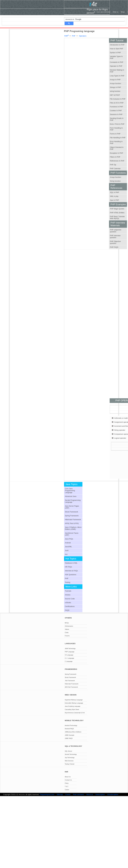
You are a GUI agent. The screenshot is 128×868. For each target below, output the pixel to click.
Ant (66, 554)
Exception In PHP (116, 153)
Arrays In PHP (115, 80)
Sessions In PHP (116, 114)
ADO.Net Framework (71, 687)
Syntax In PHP (115, 53)
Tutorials (68, 591)
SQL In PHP (114, 192)
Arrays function (115, 83)
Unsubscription (113, 794)
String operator (120, 430)
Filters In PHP (115, 157)
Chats (67, 633)
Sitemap (60, 794)
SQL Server (68, 751)
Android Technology (71, 725)
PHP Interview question (115, 237)
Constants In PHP (117, 62)
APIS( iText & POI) (72, 523)
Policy (67, 783)
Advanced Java (71, 496)
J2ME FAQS (69, 738)
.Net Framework (70, 681)
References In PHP (117, 161)
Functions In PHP (116, 107)
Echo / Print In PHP (117, 124)
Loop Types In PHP (117, 76)
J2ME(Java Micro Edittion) (73, 732)
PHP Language (70, 652)
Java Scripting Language (73, 706)
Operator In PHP (116, 66)
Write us (116, 12)
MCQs (67, 623)
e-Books (68, 603)
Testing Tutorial (70, 764)
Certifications (70, 606)
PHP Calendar (115, 169)
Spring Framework (72, 516)
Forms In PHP (115, 134)
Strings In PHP (115, 87)
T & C (67, 786)
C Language (69, 661)
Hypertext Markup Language (74, 700)
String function (115, 181)
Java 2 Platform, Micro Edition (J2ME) (73, 528)
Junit (67, 550)
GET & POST (115, 95)
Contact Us (68, 780)
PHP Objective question (115, 242)
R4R (67, 36)
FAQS (67, 610)
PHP (74, 36)
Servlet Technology (71, 754)
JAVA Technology (70, 648)
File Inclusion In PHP (118, 99)
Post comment (78, 794)
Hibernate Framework (73, 520)
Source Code (70, 599)
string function (115, 91)
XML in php (114, 196)
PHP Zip (113, 165)
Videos (67, 629)
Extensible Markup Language (74, 703)
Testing (68, 582)
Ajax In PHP (114, 200)
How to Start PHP (116, 49)
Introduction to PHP (117, 45)
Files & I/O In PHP (117, 103)
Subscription (100, 794)
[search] (96, 19)
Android (68, 543)
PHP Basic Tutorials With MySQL (117, 217)
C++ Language (70, 658)
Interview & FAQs (71, 571)
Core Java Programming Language (70, 491)
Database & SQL (71, 563)
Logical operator (120, 438)
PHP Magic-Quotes (117, 209)
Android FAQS (69, 729)
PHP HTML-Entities (117, 213)
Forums (67, 636)
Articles (68, 595)
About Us (68, 777)
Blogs (123, 12)
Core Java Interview (103, 12)
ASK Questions (71, 575)
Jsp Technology (70, 758)
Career (67, 790)
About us (90, 794)
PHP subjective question (116, 231)
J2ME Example (70, 735)
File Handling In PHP (118, 138)
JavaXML (68, 547)
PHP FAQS (114, 247)
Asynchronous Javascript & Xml (75, 713)
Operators (83, 36)
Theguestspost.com (47, 794)
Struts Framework (72, 512)
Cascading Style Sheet (72, 709)
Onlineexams (69, 626)
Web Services (69, 761)
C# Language (69, 655)
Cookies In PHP (116, 111)
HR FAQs (68, 567)
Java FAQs (69, 539)
